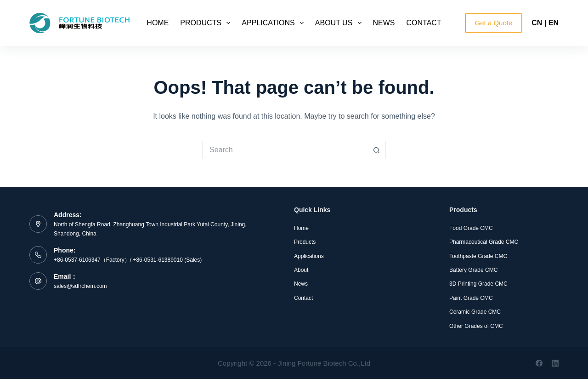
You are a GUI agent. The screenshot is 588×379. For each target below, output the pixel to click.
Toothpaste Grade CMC (478, 256)
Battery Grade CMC (473, 270)
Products (207, 23)
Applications (274, 23)
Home (158, 23)
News (384, 23)
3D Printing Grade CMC (478, 284)
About (301, 270)
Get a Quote (494, 23)
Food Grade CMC (471, 228)
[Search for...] (285, 150)
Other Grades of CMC (476, 326)
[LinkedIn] (555, 363)
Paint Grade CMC (471, 298)
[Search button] (377, 150)
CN (537, 23)
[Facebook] (539, 363)
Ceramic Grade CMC (475, 312)
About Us (340, 23)
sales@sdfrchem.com (80, 286)
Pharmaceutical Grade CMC (484, 242)
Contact (424, 23)
